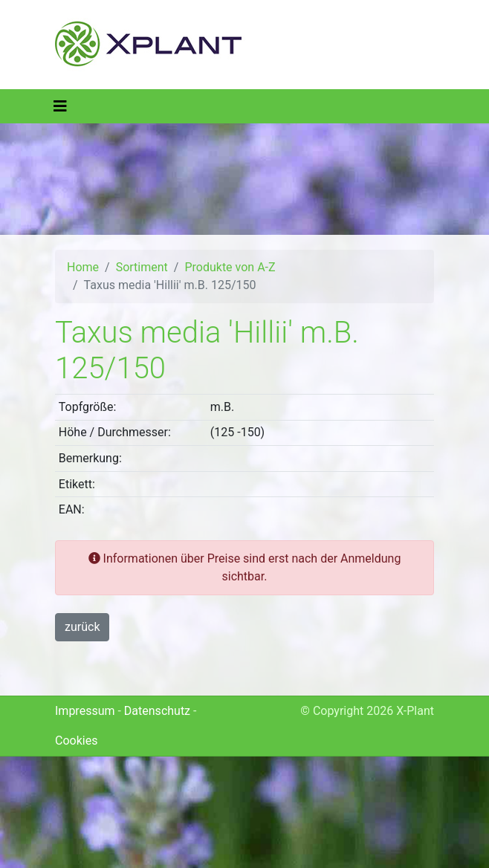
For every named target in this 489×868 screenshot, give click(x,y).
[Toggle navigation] (60, 106)
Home (83, 267)
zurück (82, 627)
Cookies (76, 741)
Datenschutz (157, 711)
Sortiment (142, 267)
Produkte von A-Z (230, 267)
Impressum (85, 711)
